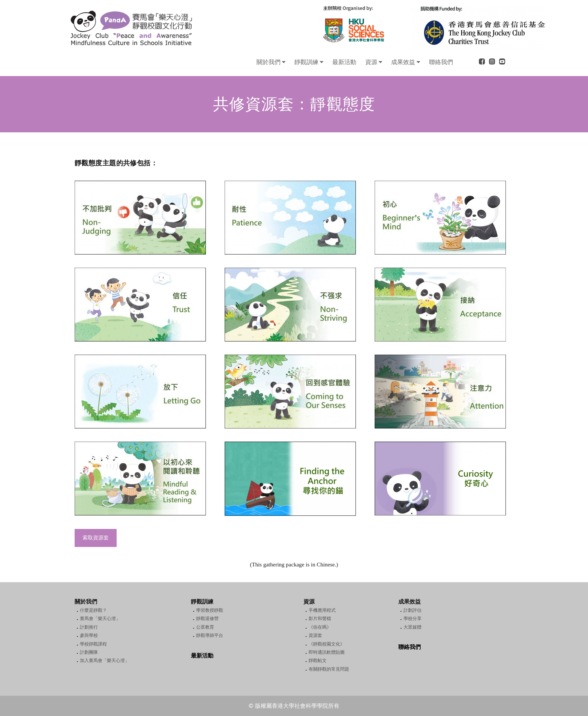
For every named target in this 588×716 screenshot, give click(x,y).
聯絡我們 (409, 647)
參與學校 (89, 635)
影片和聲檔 (320, 619)
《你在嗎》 (320, 627)
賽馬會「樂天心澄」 (100, 619)
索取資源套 (96, 538)
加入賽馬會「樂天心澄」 (105, 661)
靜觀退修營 (207, 619)
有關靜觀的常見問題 (329, 669)
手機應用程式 (322, 610)
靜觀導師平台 (210, 635)
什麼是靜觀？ (93, 610)
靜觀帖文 (318, 661)
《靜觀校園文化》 (327, 644)
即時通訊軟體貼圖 (327, 652)
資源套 (315, 635)
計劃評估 (412, 610)
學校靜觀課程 (93, 644)
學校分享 (412, 619)
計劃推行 (89, 627)
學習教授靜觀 (210, 610)
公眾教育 (205, 627)
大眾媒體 (412, 627)
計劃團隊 (89, 652)
